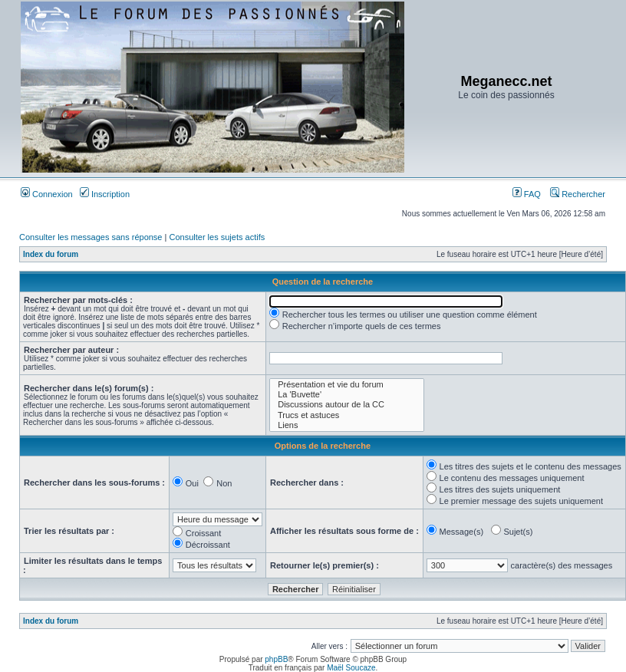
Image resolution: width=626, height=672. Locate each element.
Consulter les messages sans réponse (91, 237)
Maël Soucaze (351, 668)
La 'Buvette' (346, 395)
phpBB (276, 659)
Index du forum (51, 254)
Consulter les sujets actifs (217, 237)
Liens (346, 425)
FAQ (527, 194)
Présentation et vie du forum (346, 385)
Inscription (105, 194)
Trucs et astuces (346, 415)
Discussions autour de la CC (346, 405)
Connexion (47, 194)
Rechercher (578, 194)
